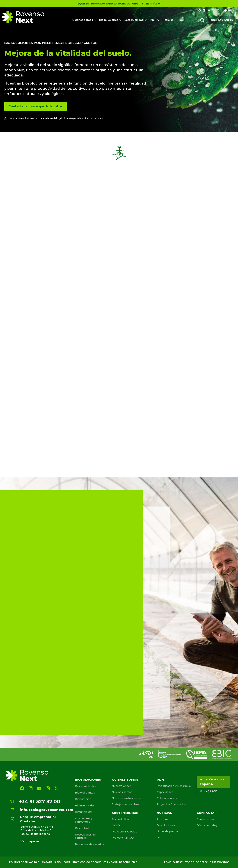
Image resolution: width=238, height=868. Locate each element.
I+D (159, 837)
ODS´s (116, 825)
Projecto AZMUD (123, 838)
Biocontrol (82, 828)
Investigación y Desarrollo (174, 786)
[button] (202, 20)
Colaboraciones (167, 798)
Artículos (163, 819)
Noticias (164, 813)
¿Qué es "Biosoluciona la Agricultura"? (109, 4)
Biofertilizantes (85, 793)
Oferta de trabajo (208, 825)
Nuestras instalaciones (127, 798)
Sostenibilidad (125, 813)
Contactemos (205, 819)
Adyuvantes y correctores (84, 820)
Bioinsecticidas (85, 806)
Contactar (207, 813)
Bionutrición (83, 799)
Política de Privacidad (24, 862)
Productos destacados (89, 844)
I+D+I (160, 780)
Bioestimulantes (86, 786)
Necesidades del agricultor (86, 836)
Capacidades (165, 792)
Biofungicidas (84, 812)
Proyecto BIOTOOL (124, 832)
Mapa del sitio (51, 862)
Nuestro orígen (122, 786)
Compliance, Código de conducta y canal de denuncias (100, 862)
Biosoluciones (88, 780)
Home (13, 118)
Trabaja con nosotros (126, 804)
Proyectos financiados (171, 804)
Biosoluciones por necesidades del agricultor (51, 43)
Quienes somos (125, 780)
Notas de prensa (168, 831)
